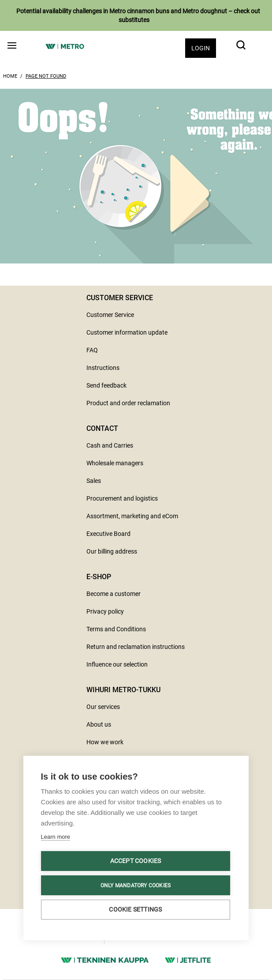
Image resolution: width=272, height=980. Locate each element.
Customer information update (127, 332)
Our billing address (112, 551)
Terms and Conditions (116, 629)
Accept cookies (136, 861)
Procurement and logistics (122, 498)
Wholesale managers (115, 463)
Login (201, 48)
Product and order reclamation (128, 403)
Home (10, 76)
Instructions (103, 368)
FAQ (92, 350)
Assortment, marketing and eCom (132, 516)
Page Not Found (46, 76)
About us (99, 724)
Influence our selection (117, 664)
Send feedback (106, 385)
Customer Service (110, 315)
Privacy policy (105, 611)
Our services (103, 707)
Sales (94, 481)
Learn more (56, 837)
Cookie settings (135, 909)
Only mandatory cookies (136, 886)
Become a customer (114, 594)
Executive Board (108, 534)
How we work (105, 742)
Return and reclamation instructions (136, 647)
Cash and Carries (110, 445)
